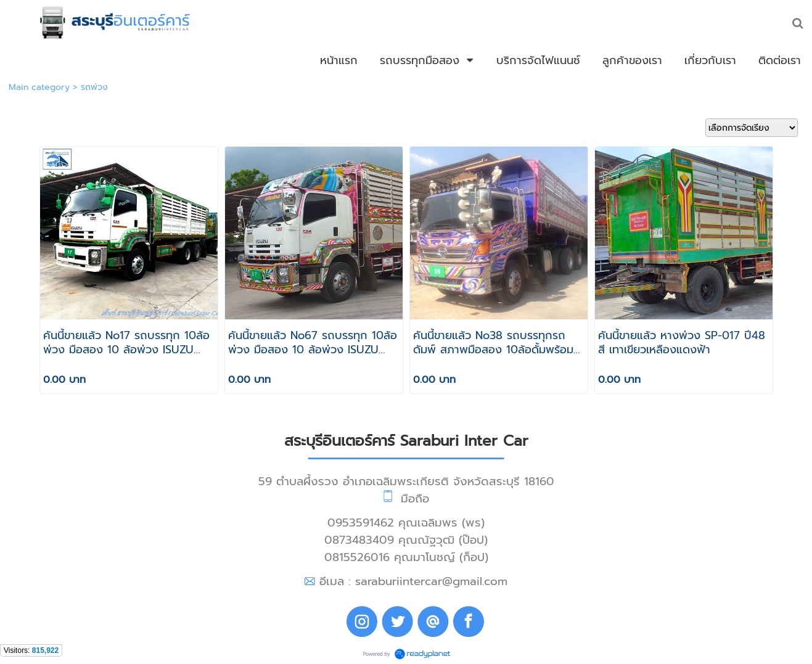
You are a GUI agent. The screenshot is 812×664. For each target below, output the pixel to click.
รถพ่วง (94, 87)
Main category (39, 87)
